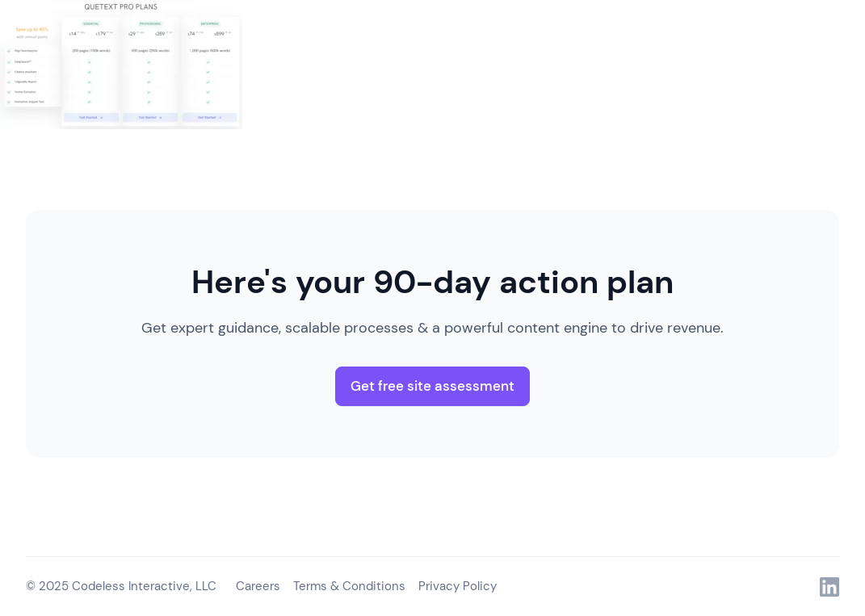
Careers (258, 586)
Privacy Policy (458, 586)
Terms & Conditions (349, 586)
